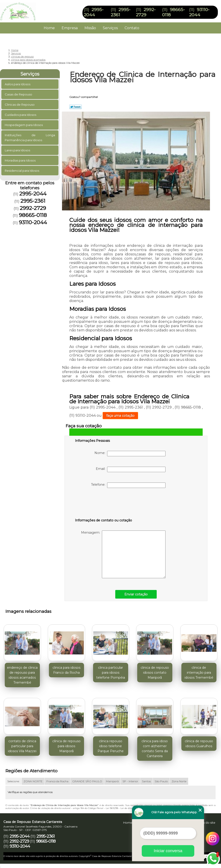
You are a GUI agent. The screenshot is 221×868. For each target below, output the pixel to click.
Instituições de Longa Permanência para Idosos (30, 138)
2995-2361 (33, 201)
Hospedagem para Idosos (24, 125)
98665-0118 (33, 215)
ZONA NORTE (33, 781)
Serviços (110, 28)
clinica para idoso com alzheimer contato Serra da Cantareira (155, 749)
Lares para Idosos (18, 150)
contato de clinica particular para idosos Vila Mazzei (22, 746)
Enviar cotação (136, 594)
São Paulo (161, 781)
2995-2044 (94, 12)
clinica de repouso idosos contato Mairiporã (155, 673)
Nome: (130, 454)
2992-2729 (146, 12)
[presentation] (104, 504)
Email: (131, 469)
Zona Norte (179, 781)
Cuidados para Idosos (21, 115)
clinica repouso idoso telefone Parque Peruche (111, 746)
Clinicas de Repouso (20, 105)
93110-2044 (199, 12)
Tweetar (76, 107)
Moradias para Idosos (20, 160)
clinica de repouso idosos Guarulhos (199, 744)
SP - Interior (130, 781)
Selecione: (13, 781)
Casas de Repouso (19, 94)
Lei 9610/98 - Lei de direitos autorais (126, 808)
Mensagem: (123, 554)
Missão (90, 28)
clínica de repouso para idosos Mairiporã (66, 746)
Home (49, 28)
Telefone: (128, 485)
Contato (132, 28)
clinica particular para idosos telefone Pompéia (111, 673)
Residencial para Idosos (22, 171)
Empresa (70, 28)
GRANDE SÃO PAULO (87, 781)
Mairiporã (112, 781)
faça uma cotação (120, 416)
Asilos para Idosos (18, 84)
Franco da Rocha (57, 781)
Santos (146, 781)
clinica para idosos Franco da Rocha (66, 670)
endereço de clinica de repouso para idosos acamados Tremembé (22, 675)
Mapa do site (206, 823)
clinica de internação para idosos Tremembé (199, 673)
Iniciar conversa (168, 851)
